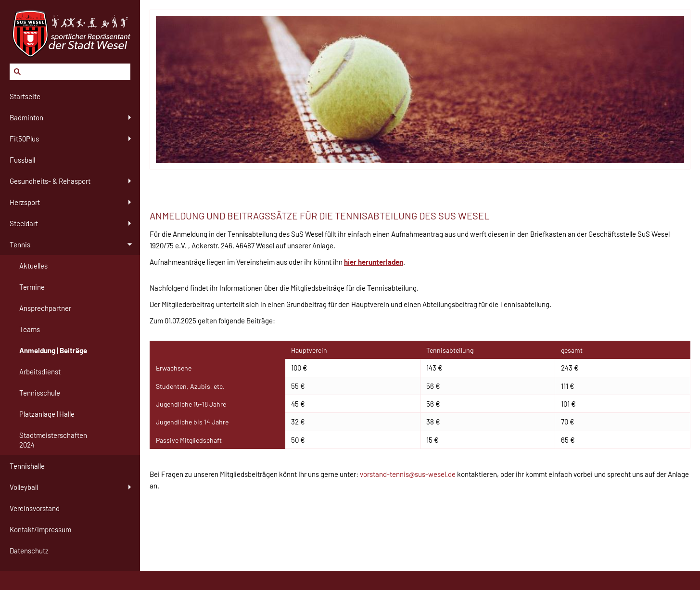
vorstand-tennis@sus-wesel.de (408, 474)
